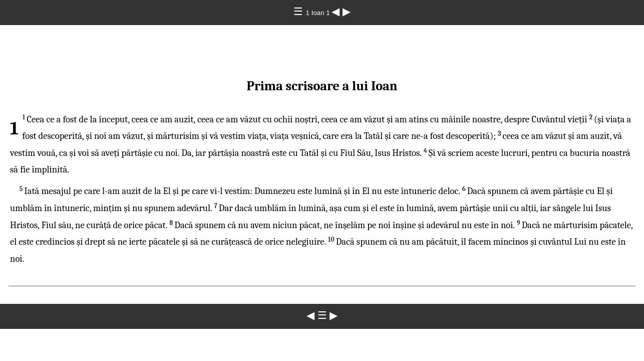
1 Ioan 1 (319, 13)
